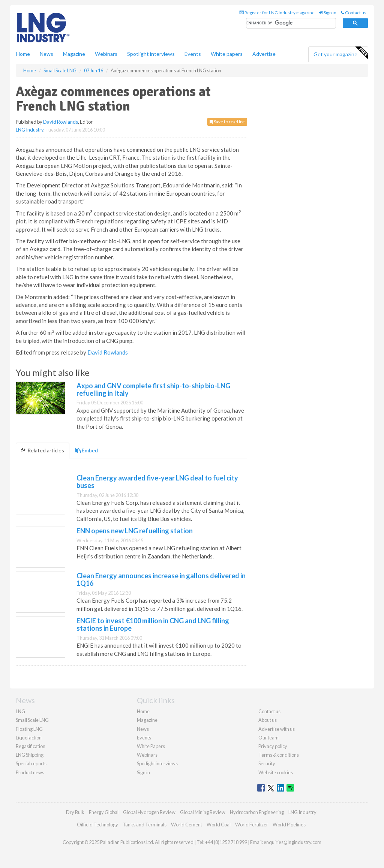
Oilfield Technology (97, 825)
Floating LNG (29, 729)
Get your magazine (341, 53)
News (143, 729)
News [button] (46, 54)
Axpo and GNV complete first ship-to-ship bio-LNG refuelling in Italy (153, 389)
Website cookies (276, 772)
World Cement (187, 825)
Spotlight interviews (151, 54)
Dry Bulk (75, 812)
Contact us (354, 13)
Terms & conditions (279, 755)
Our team (268, 738)
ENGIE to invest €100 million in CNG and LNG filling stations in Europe (153, 624)
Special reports (31, 763)
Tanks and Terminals (145, 825)
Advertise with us (277, 729)
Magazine (74, 54)
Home (23, 54)
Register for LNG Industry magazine (277, 13)
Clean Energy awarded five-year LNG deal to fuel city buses (157, 482)
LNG (20, 711)
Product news (30, 772)
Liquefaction (29, 738)
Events (193, 54)
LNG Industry (30, 130)
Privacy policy (273, 746)
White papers (227, 54)
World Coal (219, 825)
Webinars (106, 54)
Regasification (31, 746)
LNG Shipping (30, 755)
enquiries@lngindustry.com (292, 842)
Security (267, 763)
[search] (291, 23)
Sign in (328, 13)
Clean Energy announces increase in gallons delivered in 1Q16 (161, 579)
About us (268, 720)
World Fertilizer (252, 825)
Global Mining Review (203, 812)
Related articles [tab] (43, 450)
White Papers (151, 746)
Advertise (264, 54)
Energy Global (104, 812)
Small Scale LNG (32, 720)
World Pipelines (289, 825)
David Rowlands (61, 122)
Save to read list (227, 122)
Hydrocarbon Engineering (257, 812)
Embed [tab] (87, 450)
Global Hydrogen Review (149, 812)
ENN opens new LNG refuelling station (135, 531)
